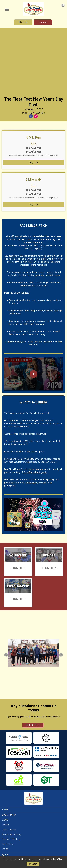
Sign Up (23, 22)
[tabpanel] (33, 588)
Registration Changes (12, 795)
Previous (7, 590)
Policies (6, 805)
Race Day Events (49, 397)
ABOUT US (7, 842)
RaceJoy (33, 418)
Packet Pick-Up (9, 765)
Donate (43, 22)
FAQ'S (5, 800)
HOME (5, 745)
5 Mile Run (33, 72)
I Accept (33, 864)
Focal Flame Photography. (36, 407)
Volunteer (6, 816)
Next (62, 590)
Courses (6, 760)
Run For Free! (8, 779)
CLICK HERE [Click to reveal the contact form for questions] (33, 660)
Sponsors (6, 826)
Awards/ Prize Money (12, 769)
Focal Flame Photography (22, 856)
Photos (5, 784)
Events (5, 755)
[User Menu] (63, 5)
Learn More (58, 859)
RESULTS (7, 832)
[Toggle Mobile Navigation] (7, 9)
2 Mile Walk (34, 114)
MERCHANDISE (10, 837)
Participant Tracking (11, 774)
